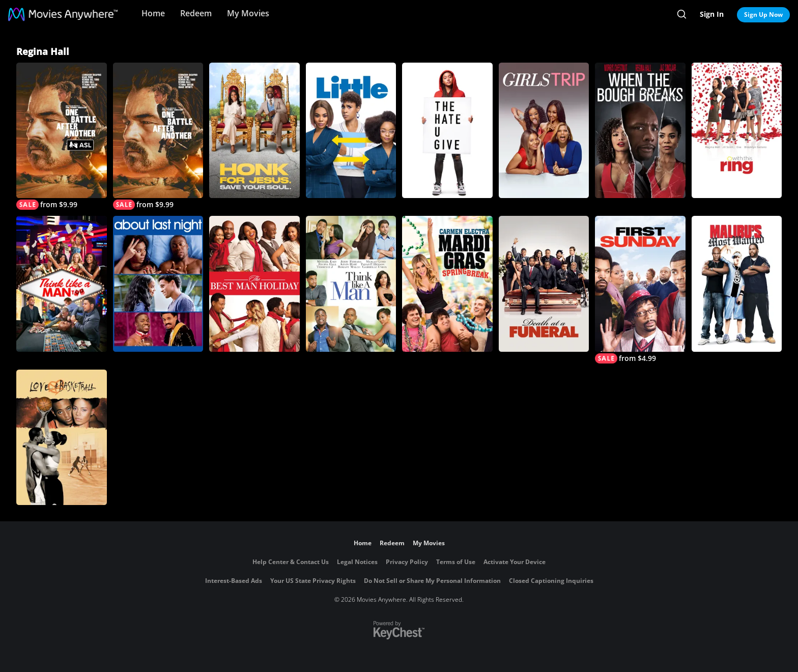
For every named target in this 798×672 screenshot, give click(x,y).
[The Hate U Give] (447, 130)
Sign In (712, 14)
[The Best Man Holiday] (254, 284)
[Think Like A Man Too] (62, 284)
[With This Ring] (737, 130)
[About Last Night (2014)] (158, 284)
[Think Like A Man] (351, 284)
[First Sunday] (640, 289)
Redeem (196, 13)
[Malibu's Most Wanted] (737, 284)
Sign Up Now (763, 15)
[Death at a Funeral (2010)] (544, 284)
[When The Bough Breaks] (640, 130)
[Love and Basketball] (62, 437)
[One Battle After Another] (158, 136)
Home (153, 13)
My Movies (248, 13)
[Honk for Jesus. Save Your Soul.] (254, 130)
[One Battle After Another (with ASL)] (62, 136)
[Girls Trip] (544, 130)
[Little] (351, 130)
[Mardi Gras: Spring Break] (447, 284)
